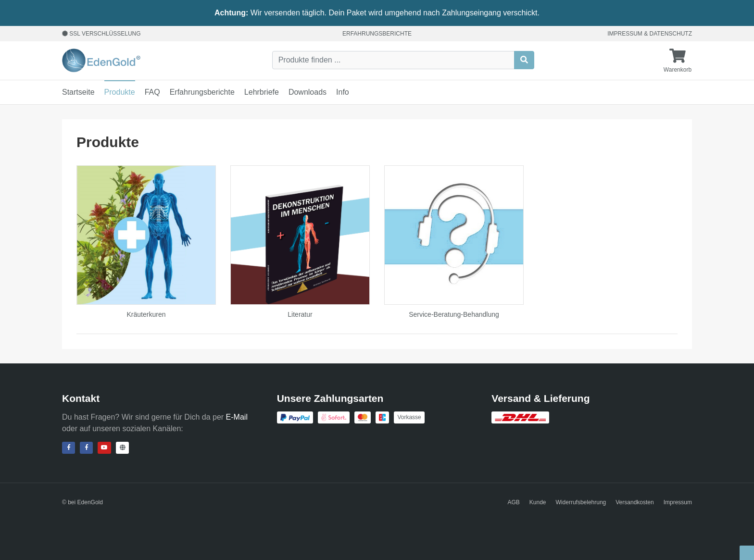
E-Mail (237, 417)
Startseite (78, 92)
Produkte (120, 92)
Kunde (538, 502)
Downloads (308, 92)
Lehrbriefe (262, 92)
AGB (514, 502)
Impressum (625, 34)
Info (343, 92)
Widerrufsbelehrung (581, 502)
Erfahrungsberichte (377, 34)
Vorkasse (409, 417)
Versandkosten (635, 502)
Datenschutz (671, 34)
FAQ (152, 92)
